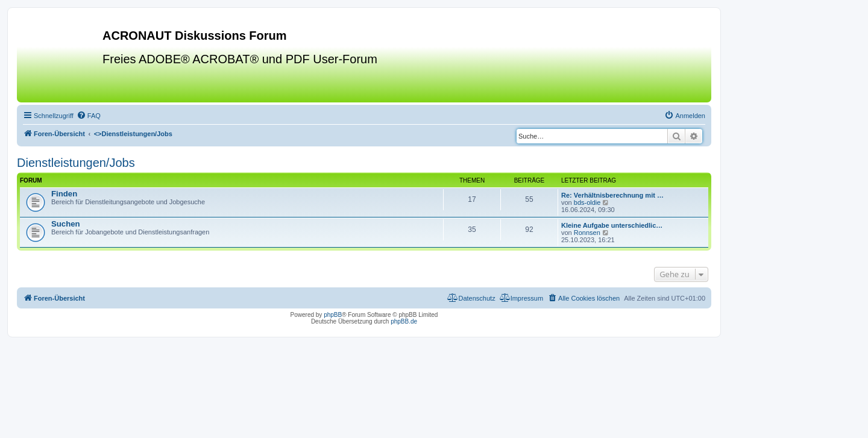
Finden (64, 194)
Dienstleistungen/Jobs (76, 163)
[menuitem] (89, 116)
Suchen (66, 224)
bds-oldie (587, 202)
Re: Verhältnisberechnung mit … (612, 195)
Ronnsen (587, 233)
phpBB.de (404, 321)
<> (133, 134)
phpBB (333, 315)
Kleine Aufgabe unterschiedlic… (612, 225)
